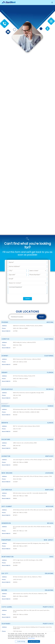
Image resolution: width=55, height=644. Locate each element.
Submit (27, 230)
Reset (41, 249)
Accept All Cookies (34, 641)
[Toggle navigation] (52, 3)
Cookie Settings (21, 641)
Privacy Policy (31, 638)
